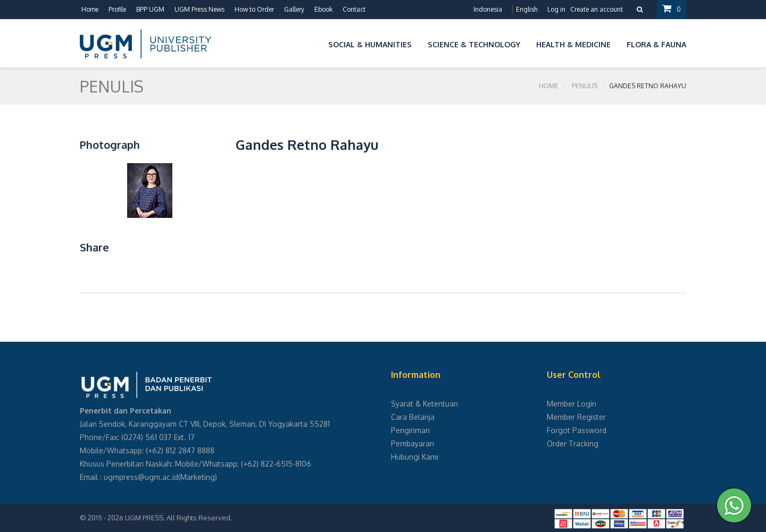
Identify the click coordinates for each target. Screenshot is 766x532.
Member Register (576, 417)
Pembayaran (413, 444)
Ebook (323, 9)
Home (90, 9)
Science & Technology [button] (474, 44)
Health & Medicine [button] (573, 44)
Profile (117, 9)
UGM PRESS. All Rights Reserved (178, 518)
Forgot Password (577, 430)
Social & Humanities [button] (370, 44)
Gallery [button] (294, 9)
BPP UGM (150, 9)
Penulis (585, 86)
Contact (354, 9)
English (527, 9)
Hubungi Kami (415, 457)
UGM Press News (199, 9)
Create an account (597, 9)
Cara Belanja (413, 417)
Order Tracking (573, 444)
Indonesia (488, 9)
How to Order (254, 9)
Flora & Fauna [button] (656, 44)
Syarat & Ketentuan (424, 404)
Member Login (572, 404)
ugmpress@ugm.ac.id (141, 477)
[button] (312, 43)
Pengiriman (410, 430)
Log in (556, 9)
